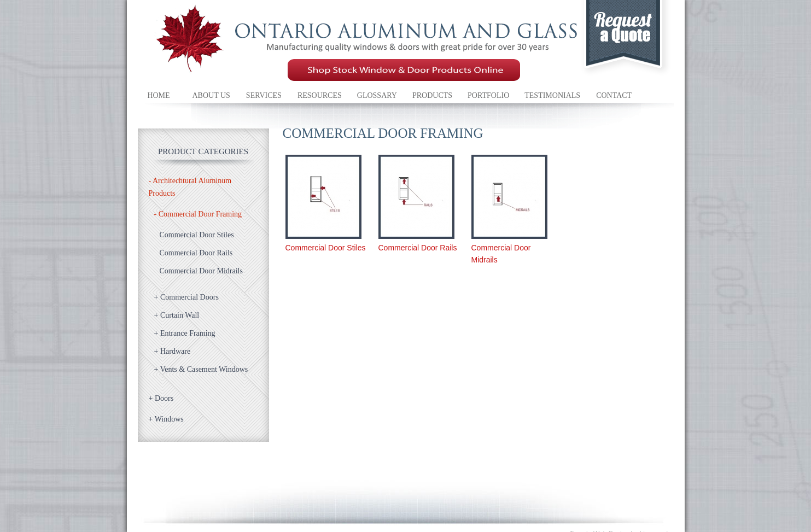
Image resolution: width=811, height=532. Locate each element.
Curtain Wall (177, 315)
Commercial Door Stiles (197, 235)
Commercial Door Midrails (201, 271)
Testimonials (552, 95)
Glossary (377, 95)
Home (158, 95)
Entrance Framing (185, 333)
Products (432, 95)
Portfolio (488, 95)
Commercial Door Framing (198, 214)
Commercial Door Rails (196, 253)
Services (264, 95)
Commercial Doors (186, 297)
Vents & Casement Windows (201, 369)
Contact (614, 95)
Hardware (173, 351)
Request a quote (627, 40)
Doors (161, 398)
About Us (211, 95)
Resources (320, 95)
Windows (166, 419)
